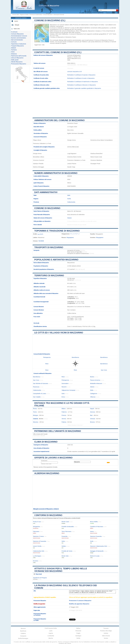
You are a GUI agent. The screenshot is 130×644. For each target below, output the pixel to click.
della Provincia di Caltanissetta (79, 25)
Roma (35, 409)
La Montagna (37, 556)
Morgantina (36, 527)
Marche (51, 638)
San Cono (104, 370)
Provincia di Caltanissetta (36, 15)
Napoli (92, 409)
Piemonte (78, 631)
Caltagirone (94, 394)
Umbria (106, 633)
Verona (64, 419)
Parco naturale (38, 225)
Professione (44, 461)
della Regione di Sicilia (97, 25)
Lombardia (51, 636)
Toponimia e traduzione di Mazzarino (57, 231)
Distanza (14, 54)
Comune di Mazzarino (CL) (50, 20)
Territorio (14, 50)
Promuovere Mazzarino (19, 64)
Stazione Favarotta (96, 536)
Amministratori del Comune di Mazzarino (59, 120)
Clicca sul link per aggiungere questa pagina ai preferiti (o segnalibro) (91, 597)
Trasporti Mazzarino (17, 46)
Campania (23, 636)
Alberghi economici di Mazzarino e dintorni (46, 509)
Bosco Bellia (94, 522)
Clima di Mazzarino (46, 442)
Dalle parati (15, 60)
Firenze (64, 415)
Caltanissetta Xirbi (39, 551)
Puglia (78, 633)
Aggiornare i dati (39, 45)
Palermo (64, 412)
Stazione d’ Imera (38, 536)
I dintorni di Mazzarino (48, 515)
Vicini (13, 52)
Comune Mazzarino (48, 15)
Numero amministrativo (19, 38)
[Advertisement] (75, 103)
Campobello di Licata (39, 394)
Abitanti (13, 48)
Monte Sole (65, 556)
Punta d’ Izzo (37, 522)
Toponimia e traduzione (19, 44)
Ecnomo (36, 561)
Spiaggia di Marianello (97, 551)
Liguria (51, 633)
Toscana (106, 628)
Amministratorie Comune (19, 36)
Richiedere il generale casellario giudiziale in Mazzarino (84, 88)
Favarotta (64, 536)
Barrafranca (71, 31)
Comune (14, 42)
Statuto (69, 218)
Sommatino (65, 383)
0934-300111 (71, 63)
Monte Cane (65, 522)
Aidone (92, 387)
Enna (63, 397)
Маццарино (100, 237)
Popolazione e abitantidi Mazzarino (56, 260)
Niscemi (64, 387)
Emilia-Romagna (23, 638)
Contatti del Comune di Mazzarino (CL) (58, 52)
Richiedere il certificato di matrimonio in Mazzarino (83, 82)
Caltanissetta (71, 202)
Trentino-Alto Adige (106, 631)
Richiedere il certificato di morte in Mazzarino (81, 78)
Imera (92, 531)
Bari (91, 415)
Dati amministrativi (46, 192)
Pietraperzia (84, 31)
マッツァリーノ (75, 234)
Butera (92, 377)
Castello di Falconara (97, 527)
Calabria (23, 633)
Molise (78, 628)
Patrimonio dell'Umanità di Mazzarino (58, 431)
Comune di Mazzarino (47, 208)
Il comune (14, 32)
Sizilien (64, 546)
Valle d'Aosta (106, 636)
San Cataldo (37, 397)
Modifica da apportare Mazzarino (79, 604)
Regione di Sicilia (24, 15)
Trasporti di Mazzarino (49, 247)
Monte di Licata (95, 556)
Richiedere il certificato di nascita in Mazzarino (81, 75)
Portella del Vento (67, 551)
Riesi (77, 31)
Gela (63, 394)
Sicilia (69, 199)
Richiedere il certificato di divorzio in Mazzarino (82, 85)
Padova (64, 422)
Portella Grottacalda (68, 527)
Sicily (63, 541)
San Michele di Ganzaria (40, 383)
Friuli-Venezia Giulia (51, 628)
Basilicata (23, 631)
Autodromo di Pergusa (40, 578)
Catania (36, 419)
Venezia (93, 419)
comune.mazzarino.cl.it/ (74, 72)
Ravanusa (36, 387)
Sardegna (78, 636)
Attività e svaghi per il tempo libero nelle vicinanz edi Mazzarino (61, 570)
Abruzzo (23, 628)
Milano (64, 409)
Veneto (106, 638)
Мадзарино (70, 237)
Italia (69, 195)
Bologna (36, 415)
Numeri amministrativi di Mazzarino (56, 173)
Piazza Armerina (55, 32)
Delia (92, 390)
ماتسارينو (40, 234)
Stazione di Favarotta (40, 541)
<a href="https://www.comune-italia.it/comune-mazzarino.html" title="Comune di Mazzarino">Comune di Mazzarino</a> (92, 592)
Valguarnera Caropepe (68, 390)
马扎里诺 (41, 241)
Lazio (51, 631)
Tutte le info (17, 29)
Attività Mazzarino (17, 62)
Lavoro (16, 21)
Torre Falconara (66, 531)
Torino (35, 412)
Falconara (36, 531)
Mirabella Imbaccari (96, 383)
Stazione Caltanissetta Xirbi (98, 546)
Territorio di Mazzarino (49, 275)
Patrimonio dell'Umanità (19, 56)
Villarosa (93, 397)
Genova (92, 412)
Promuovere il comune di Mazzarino (80, 601)
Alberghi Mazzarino (47, 473)
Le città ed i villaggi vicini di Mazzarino (59, 333)
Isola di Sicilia (37, 546)
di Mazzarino (49, 6)
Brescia (92, 422)
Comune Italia (16, 15)
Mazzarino (53, 25)
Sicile (92, 541)
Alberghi (17, 25)
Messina (36, 422)
